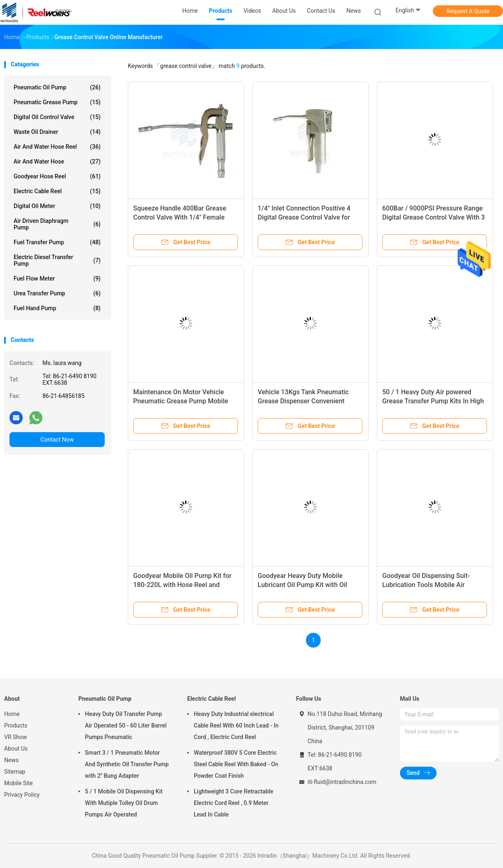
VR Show (16, 737)
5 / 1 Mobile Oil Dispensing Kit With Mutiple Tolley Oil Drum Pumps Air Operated (124, 803)
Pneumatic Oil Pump (57, 87)
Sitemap (15, 772)
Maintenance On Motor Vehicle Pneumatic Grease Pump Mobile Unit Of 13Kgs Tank (181, 401)
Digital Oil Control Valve (57, 117)
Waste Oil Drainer (57, 132)
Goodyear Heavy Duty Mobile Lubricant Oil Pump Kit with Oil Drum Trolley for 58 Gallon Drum (305, 585)
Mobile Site (19, 783)
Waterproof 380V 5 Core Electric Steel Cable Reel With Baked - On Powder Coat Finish (236, 764)
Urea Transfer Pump (57, 293)
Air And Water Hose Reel (57, 147)
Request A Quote (468, 11)
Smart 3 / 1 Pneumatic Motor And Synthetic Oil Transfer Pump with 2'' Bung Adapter (127, 764)
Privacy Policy (22, 795)
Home (12, 714)
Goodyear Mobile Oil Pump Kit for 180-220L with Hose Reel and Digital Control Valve (182, 585)
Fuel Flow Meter (57, 278)
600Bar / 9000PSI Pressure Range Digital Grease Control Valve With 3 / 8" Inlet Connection (434, 217)
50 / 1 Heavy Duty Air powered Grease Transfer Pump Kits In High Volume (433, 401)
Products (16, 725)
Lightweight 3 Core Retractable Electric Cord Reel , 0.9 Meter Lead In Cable (234, 803)
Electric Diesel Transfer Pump (57, 260)
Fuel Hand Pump (57, 308)
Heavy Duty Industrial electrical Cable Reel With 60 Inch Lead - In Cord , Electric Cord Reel (236, 725)
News (11, 760)
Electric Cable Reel (57, 191)
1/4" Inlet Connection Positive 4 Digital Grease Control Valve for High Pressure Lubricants (304, 217)
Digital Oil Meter (57, 206)
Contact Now (57, 440)
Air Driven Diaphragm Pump (57, 224)
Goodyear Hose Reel (57, 176)
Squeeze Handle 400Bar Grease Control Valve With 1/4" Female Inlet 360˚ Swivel (180, 217)
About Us (16, 749)
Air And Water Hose (57, 161)
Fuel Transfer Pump (57, 242)
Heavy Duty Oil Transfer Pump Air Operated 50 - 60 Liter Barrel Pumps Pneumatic (126, 725)
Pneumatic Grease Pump (57, 102)
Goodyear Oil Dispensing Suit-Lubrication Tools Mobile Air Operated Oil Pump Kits (426, 585)
